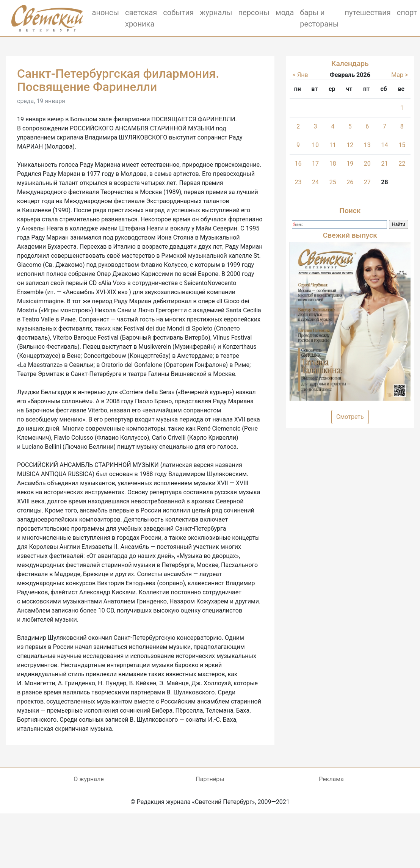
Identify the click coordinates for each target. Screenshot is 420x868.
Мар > (400, 75)
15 (402, 145)
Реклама (331, 779)
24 (315, 182)
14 (384, 145)
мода (285, 13)
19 (350, 164)
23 (298, 182)
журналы (216, 13)
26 (350, 182)
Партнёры (210, 779)
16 (298, 164)
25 (333, 182)
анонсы (106, 13)
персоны (254, 13)
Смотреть (350, 417)
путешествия (367, 13)
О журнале (89, 779)
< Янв (300, 75)
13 (367, 145)
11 (333, 145)
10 (315, 145)
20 (367, 164)
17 (315, 164)
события (178, 13)
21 (384, 164)
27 (367, 182)
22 (402, 164)
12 (350, 145)
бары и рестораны (319, 18)
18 (333, 164)
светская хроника (141, 18)
